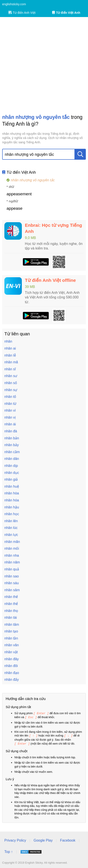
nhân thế (11, 597)
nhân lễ (10, 355)
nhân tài (11, 618)
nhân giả (11, 479)
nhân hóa (12, 500)
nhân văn (12, 645)
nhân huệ (12, 486)
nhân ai (10, 348)
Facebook (68, 839)
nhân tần (11, 638)
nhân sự (11, 390)
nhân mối (12, 548)
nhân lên (11, 521)
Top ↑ (9, 851)
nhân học (12, 514)
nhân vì (10, 410)
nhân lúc (11, 528)
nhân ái (10, 424)
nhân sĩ (10, 369)
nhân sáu (12, 583)
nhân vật (11, 652)
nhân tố (10, 397)
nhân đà (11, 431)
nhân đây (12, 659)
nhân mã (11, 362)
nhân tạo (11, 631)
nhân (8, 341)
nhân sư (11, 376)
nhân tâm (12, 625)
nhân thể (11, 604)
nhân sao (12, 576)
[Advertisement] (44, 65)
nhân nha (12, 555)
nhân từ (10, 404)
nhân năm (12, 562)
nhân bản (12, 438)
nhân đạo (12, 673)
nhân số (11, 383)
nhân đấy (12, 680)
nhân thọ (11, 611)
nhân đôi (11, 666)
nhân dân (12, 459)
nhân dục (12, 473)
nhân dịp (11, 466)
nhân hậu (12, 507)
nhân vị (10, 417)
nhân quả (12, 569)
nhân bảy (12, 445)
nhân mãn (12, 542)
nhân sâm (12, 590)
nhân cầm (12, 452)
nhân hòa (12, 493)
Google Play (43, 839)
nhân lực (11, 535)
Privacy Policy (15, 839)
